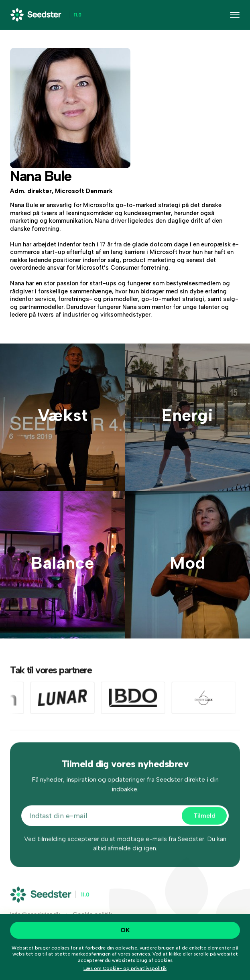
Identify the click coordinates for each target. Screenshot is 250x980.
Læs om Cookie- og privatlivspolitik (125, 968)
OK (125, 930)
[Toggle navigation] (235, 15)
